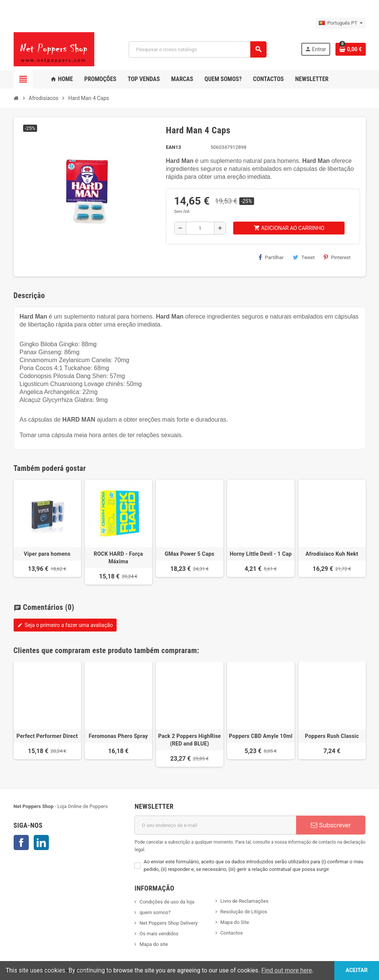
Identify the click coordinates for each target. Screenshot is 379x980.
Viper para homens (47, 554)
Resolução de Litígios (244, 912)
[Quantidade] (200, 228)
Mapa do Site (235, 922)
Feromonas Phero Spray (118, 736)
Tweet (304, 257)
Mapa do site (154, 944)
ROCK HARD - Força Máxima (118, 558)
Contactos (232, 933)
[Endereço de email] (215, 825)
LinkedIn (41, 842)
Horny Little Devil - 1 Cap (261, 554)
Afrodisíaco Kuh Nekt (332, 554)
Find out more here (287, 970)
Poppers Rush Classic (332, 736)
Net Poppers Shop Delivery (168, 923)
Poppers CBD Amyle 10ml (261, 736)
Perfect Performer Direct (47, 736)
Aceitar (357, 970)
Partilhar (271, 257)
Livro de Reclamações (244, 901)
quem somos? (155, 912)
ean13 (173, 147)
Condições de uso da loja (167, 902)
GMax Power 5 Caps (189, 554)
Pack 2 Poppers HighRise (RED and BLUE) (189, 740)
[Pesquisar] (197, 49)
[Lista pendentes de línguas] (341, 23)
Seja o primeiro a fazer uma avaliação (65, 625)
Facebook (21, 842)
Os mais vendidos (159, 934)
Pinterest (337, 257)
